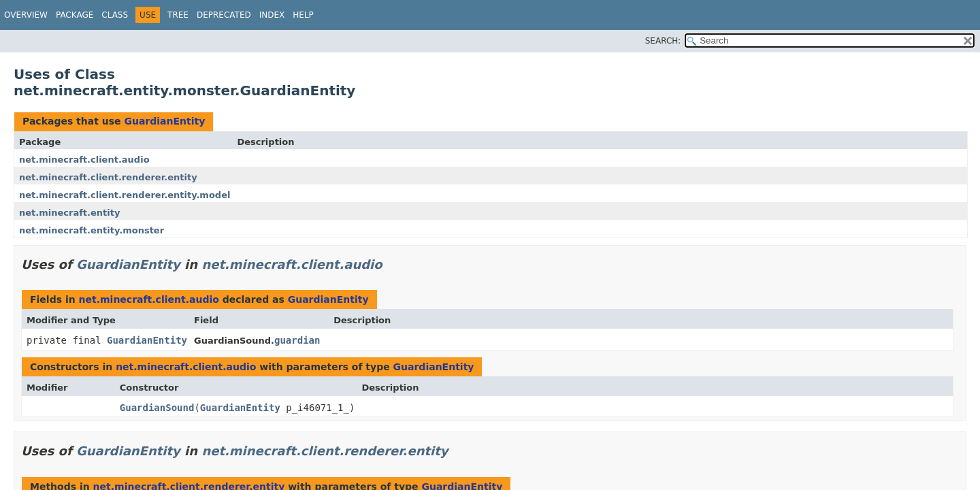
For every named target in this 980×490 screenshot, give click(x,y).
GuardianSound (157, 408)
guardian (297, 340)
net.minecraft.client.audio (84, 160)
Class (115, 15)
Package (75, 15)
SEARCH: (663, 41)
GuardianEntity (164, 121)
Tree (178, 15)
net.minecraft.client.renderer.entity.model (125, 195)
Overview (26, 15)
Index (272, 15)
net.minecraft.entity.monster (92, 230)
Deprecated (224, 15)
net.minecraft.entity (69, 213)
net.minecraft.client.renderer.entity (108, 177)
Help (303, 15)
